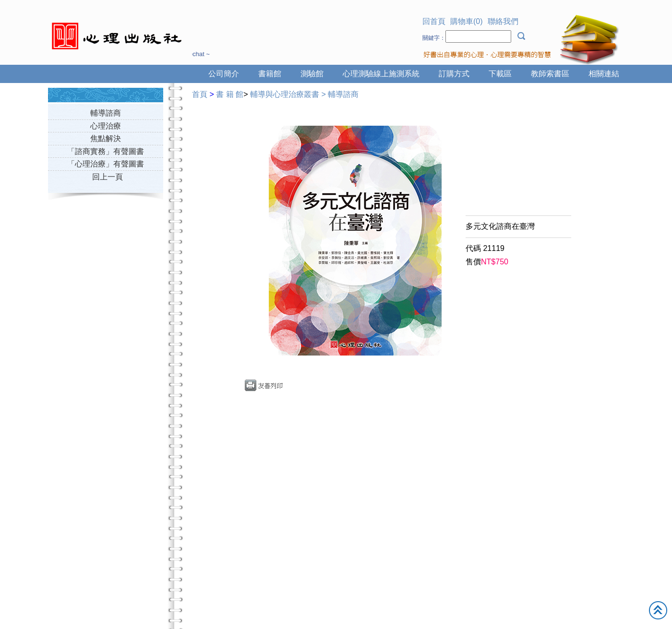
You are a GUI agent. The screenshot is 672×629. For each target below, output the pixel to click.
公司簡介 (224, 74)
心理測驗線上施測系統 (381, 74)
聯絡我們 (503, 21)
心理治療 (106, 126)
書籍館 (270, 74)
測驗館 (312, 74)
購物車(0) (467, 21)
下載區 (500, 74)
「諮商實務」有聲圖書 (106, 151)
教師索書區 (550, 74)
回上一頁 (108, 177)
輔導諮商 (106, 113)
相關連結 (604, 74)
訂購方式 (454, 74)
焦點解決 (106, 138)
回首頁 (434, 21)
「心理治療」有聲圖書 (106, 164)
